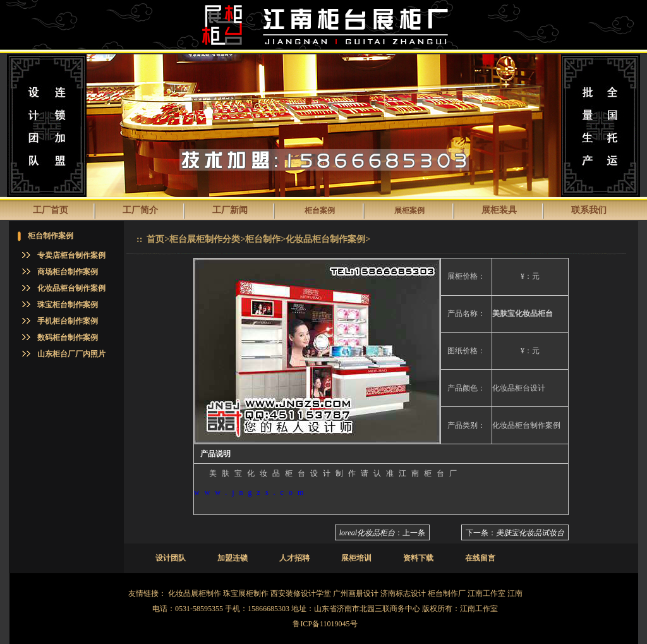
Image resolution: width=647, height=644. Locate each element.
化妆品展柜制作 (195, 593)
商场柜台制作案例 (68, 272)
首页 (155, 239)
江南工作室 (487, 593)
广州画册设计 (356, 593)
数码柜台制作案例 (68, 337)
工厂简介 (140, 210)
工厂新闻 (230, 210)
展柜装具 (499, 210)
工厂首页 (51, 210)
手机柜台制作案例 (68, 321)
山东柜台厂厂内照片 (71, 354)
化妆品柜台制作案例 (71, 288)
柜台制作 (263, 239)
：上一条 (382, 533)
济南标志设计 (403, 593)
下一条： (515, 533)
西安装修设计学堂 (301, 593)
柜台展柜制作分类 (205, 239)
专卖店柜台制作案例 (71, 255)
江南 (515, 593)
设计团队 (171, 558)
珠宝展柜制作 (246, 593)
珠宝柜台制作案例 (68, 305)
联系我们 (589, 210)
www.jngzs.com (251, 492)
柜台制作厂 (447, 593)
